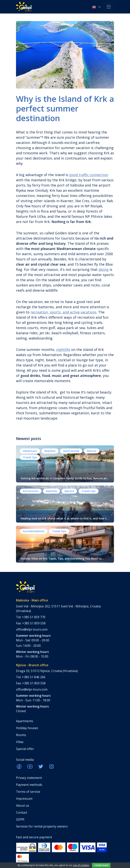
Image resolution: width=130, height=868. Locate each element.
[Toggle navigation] (109, 7)
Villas (20, 742)
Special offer (25, 749)
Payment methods (29, 785)
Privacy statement (29, 778)
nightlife (63, 350)
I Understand (101, 865)
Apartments (25, 721)
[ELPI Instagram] (51, 768)
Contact (22, 812)
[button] (97, 7)
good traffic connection (89, 175)
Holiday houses (27, 728)
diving (104, 269)
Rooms (21, 735)
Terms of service (28, 792)
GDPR (20, 819)
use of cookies (81, 865)
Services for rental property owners (42, 826)
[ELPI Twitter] (41, 768)
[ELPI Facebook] (19, 768)
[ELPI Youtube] (30, 768)
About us (23, 806)
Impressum (24, 799)
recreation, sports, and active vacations (63, 312)
